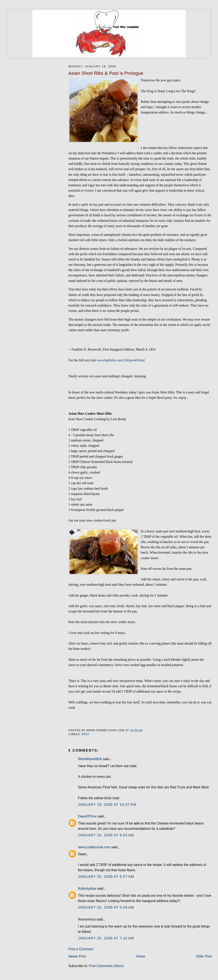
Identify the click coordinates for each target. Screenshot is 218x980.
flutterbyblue (87, 889)
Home (141, 956)
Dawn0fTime (87, 816)
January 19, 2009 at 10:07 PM (107, 805)
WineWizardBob (90, 759)
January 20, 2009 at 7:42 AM (106, 938)
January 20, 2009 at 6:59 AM (106, 907)
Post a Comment (81, 949)
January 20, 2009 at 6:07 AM (106, 877)
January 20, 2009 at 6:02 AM (106, 835)
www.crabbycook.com (94, 847)
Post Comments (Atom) (106, 966)
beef (86, 734)
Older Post (204, 956)
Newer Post (77, 956)
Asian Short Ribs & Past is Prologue (106, 73)
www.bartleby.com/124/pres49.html (121, 360)
